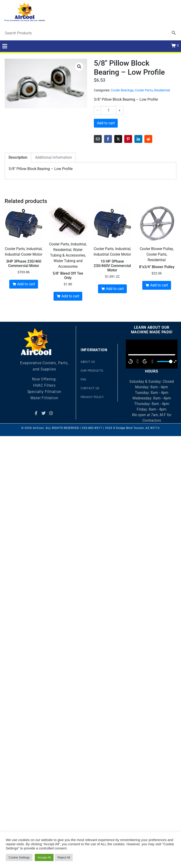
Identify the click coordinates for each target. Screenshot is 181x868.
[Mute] (152, 361)
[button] (79, 67)
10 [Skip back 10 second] (130, 361)
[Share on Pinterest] (128, 139)
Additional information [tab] (53, 157)
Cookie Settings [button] (19, 857)
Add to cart (106, 123)
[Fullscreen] (175, 362)
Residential (162, 90)
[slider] (164, 362)
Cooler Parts (144, 90)
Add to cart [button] (26, 284)
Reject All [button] (64, 857)
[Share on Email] (98, 139)
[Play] (138, 361)
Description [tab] (18, 157)
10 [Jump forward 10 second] (145, 361)
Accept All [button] (44, 857)
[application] (152, 354)
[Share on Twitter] (118, 139)
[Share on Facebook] (108, 139)
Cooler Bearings (122, 90)
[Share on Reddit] (148, 139)
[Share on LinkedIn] (138, 139)
